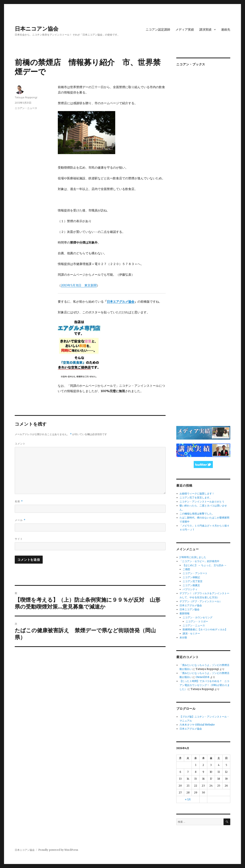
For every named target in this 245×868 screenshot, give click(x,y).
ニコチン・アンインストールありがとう (202, 502)
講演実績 (205, 30)
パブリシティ (190, 589)
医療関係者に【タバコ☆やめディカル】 (205, 629)
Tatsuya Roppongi (26, 97)
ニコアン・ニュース (26, 108)
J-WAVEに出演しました (193, 557)
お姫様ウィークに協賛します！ (197, 494)
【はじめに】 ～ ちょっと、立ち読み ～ (205, 565)
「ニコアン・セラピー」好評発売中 (199, 561)
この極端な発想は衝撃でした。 (197, 514)
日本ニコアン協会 (37, 29)
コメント (20, 444)
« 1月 (188, 799)
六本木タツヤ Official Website (197, 725)
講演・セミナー (191, 634)
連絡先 (226, 30)
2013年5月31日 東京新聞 (79, 285)
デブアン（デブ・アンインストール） (201, 601)
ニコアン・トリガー (197, 621)
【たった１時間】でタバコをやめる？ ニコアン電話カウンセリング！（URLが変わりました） (205, 685)
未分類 (183, 638)
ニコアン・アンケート (195, 573)
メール (20, 520)
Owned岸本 (203, 677)
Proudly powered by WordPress (58, 850)
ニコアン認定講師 (158, 30)
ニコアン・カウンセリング (198, 617)
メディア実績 (185, 30)
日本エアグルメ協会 (121, 302)
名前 (19, 501)
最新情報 (185, 613)
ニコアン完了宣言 (193, 581)
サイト (19, 539)
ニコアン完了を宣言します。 (196, 498)
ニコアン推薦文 (191, 585)
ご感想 (186, 569)
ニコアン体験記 (191, 577)
